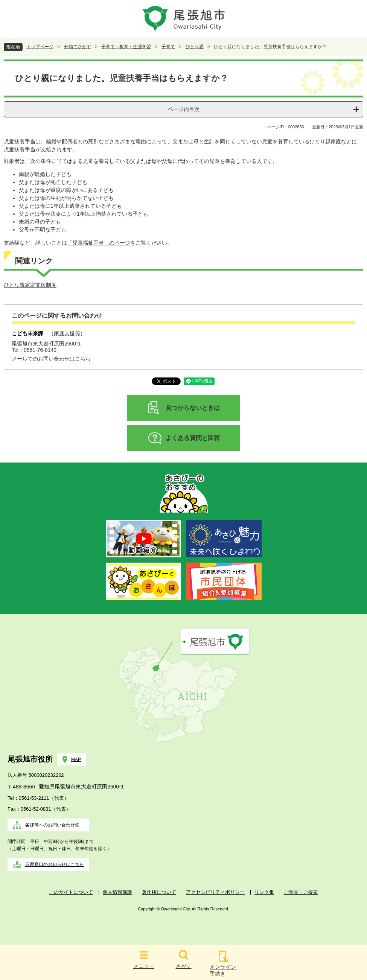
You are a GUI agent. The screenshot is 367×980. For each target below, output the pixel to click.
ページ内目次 (184, 109)
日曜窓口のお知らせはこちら (55, 864)
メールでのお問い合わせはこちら (51, 359)
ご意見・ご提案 (301, 892)
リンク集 (264, 892)
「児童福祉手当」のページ (99, 243)
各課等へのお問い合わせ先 (52, 825)
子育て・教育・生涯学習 (126, 47)
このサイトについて (71, 892)
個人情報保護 (117, 892)
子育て (168, 47)
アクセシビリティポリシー (215, 892)
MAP (76, 759)
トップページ (40, 47)
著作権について (159, 892)
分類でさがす (78, 47)
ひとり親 (195, 47)
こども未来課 (27, 333)
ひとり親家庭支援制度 (30, 285)
